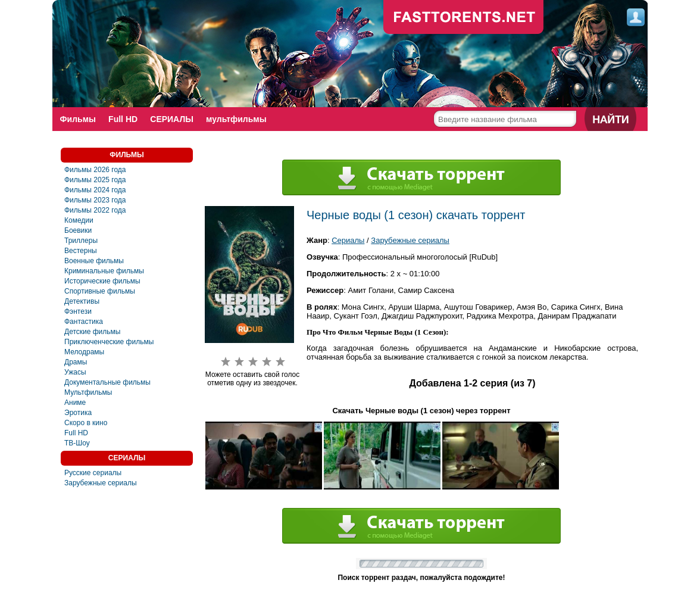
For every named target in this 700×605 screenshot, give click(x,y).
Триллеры (81, 241)
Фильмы (78, 119)
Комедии (79, 220)
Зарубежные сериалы (101, 483)
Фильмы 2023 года (95, 200)
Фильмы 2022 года (95, 210)
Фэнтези (78, 311)
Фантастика (84, 322)
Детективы (82, 301)
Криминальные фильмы (104, 271)
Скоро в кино (86, 423)
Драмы (76, 362)
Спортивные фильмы (100, 291)
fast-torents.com (464, 18)
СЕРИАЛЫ (173, 119)
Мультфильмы (88, 392)
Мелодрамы (84, 352)
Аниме (75, 403)
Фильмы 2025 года (95, 180)
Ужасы (75, 372)
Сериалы (348, 240)
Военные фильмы (94, 261)
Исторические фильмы (102, 281)
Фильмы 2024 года (95, 190)
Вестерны (81, 251)
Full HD (124, 119)
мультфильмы (238, 119)
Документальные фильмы (107, 382)
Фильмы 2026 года (95, 170)
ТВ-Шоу (77, 443)
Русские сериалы (93, 473)
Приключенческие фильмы (109, 342)
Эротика (78, 413)
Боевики (78, 230)
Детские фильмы (92, 332)
